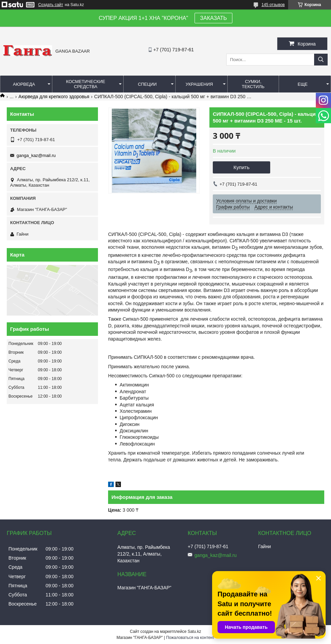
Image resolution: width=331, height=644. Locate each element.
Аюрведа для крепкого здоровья (54, 97)
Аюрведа (24, 84)
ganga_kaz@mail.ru (36, 155)
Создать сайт (51, 5)
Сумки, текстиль (253, 84)
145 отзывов (273, 5)
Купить (241, 167)
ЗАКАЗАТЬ (213, 18)
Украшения (199, 84)
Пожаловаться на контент (190, 638)
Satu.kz (194, 632)
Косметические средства (86, 84)
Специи (147, 84)
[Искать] (321, 60)
